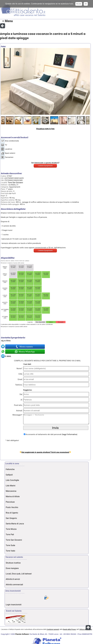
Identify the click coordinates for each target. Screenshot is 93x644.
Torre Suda (10, 545)
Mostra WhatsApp (26, 352)
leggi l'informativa (70, 434)
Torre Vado (10, 551)
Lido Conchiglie (12, 480)
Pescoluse (10, 502)
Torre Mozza (11, 529)
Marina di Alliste (13, 496)
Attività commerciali (14, 585)
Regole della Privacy (69, 629)
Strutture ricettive (13, 563)
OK (86, 4)
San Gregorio (11, 518)
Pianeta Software (22, 634)
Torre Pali (10, 534)
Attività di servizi (13, 579)
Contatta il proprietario (45, 166)
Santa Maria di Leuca (15, 524)
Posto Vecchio (12, 507)
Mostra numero (26, 347)
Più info (79, 4)
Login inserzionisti (14, 605)
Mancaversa (11, 491)
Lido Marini (10, 486)
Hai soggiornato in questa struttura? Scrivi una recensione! (45, 452)
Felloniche (10, 469)
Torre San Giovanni (15, 183)
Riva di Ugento (12, 513)
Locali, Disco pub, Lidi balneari (19, 574)
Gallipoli (9, 475)
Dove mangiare (12, 568)
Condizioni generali (53, 629)
